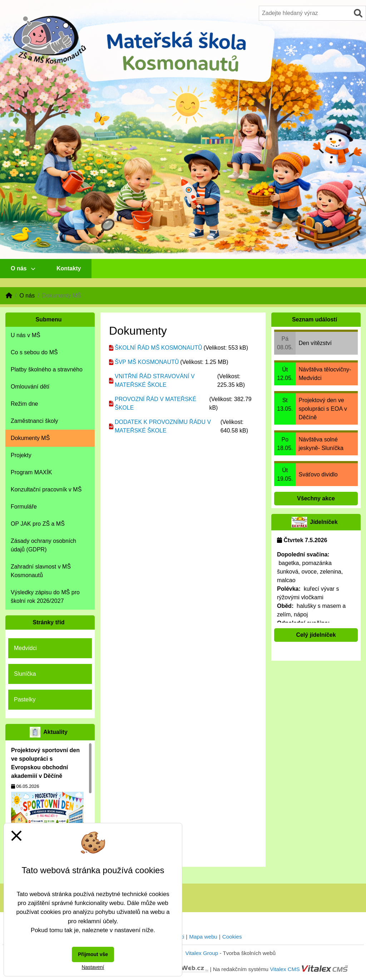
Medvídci (25, 648)
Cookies (232, 937)
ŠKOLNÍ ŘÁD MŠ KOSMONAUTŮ (158, 348)
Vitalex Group (202, 953)
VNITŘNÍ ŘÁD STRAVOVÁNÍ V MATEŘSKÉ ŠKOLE (155, 381)
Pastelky (25, 699)
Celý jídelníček (316, 635)
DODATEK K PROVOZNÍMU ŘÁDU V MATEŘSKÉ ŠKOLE (163, 426)
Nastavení (93, 967)
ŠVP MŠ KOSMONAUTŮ (147, 362)
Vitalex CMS (285, 969)
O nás (23, 268)
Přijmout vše (93, 954)
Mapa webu (203, 937)
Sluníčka (25, 674)
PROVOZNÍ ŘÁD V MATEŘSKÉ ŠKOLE (155, 403)
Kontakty (69, 268)
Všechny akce (316, 498)
